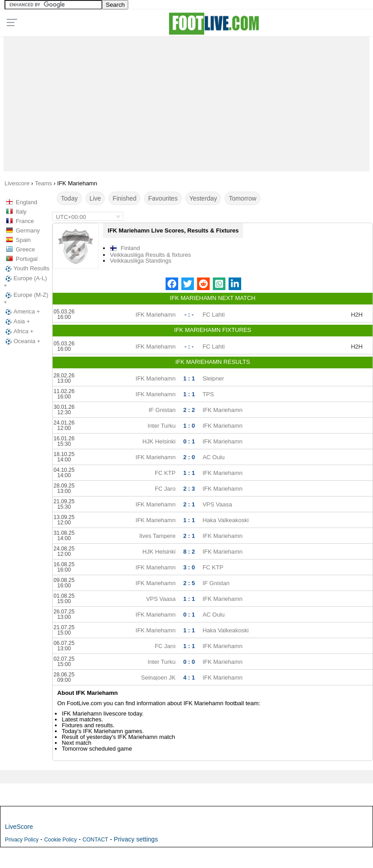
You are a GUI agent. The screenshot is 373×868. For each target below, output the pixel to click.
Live (95, 198)
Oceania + (22, 341)
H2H (357, 315)
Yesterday (203, 198)
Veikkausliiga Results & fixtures (150, 255)
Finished (124, 198)
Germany (28, 230)
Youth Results (27, 268)
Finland (130, 248)
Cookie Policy (61, 840)
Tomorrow (242, 198)
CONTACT (95, 840)
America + (22, 312)
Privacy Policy (22, 840)
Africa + (18, 331)
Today (69, 198)
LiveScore (19, 827)
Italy (21, 212)
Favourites (163, 198)
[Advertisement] (187, 102)
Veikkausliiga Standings (141, 261)
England (27, 202)
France (25, 221)
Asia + (17, 322)
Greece (25, 249)
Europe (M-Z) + (26, 298)
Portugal (27, 259)
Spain (23, 240)
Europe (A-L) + (25, 282)
